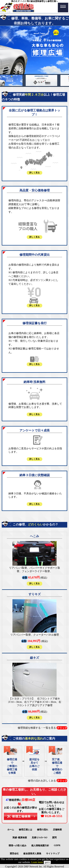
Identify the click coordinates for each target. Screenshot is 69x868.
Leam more (37, 862)
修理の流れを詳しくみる (48, 781)
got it (47, 862)
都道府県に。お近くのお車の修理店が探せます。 (21, 809)
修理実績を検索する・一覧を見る (42, 728)
